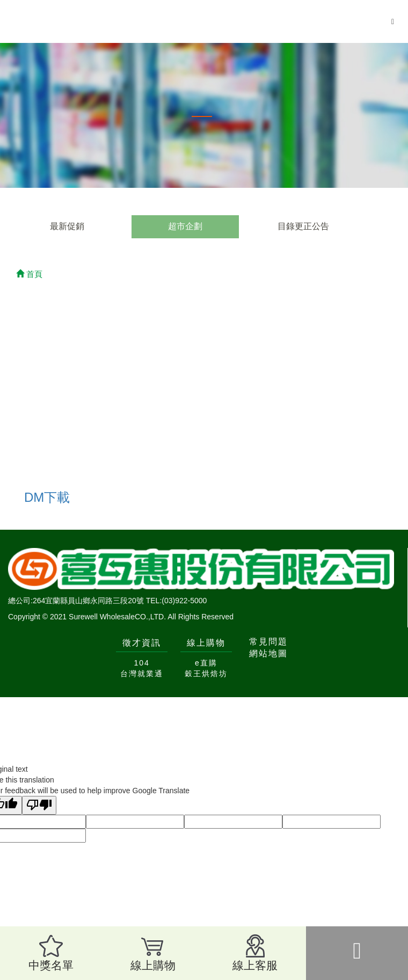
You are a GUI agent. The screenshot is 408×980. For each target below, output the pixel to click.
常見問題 (268, 642)
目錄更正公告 (303, 226)
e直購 (206, 663)
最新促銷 (67, 226)
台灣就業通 (142, 674)
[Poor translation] (39, 805)
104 (141, 663)
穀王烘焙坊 (206, 674)
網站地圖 (268, 653)
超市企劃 (185, 226)
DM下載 (47, 497)
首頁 (29, 274)
